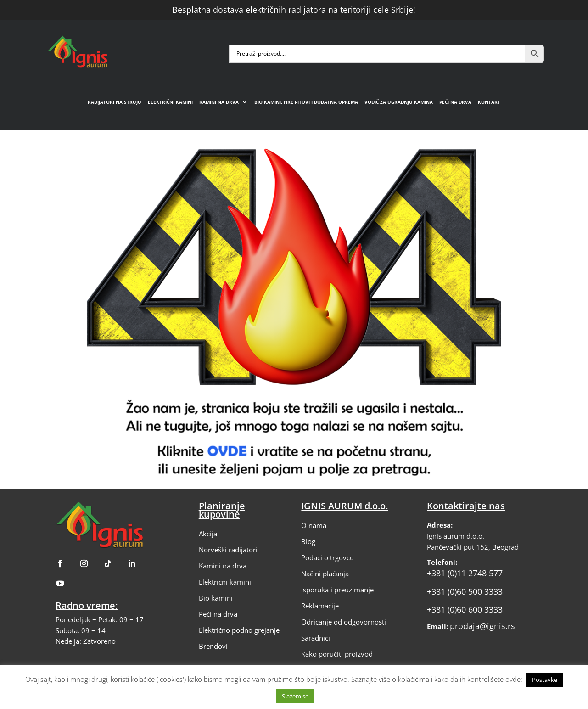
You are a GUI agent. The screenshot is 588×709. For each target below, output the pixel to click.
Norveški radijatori (228, 550)
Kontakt (489, 102)
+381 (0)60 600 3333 (465, 609)
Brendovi (213, 646)
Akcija (208, 534)
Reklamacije (320, 606)
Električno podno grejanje (239, 630)
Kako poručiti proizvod (337, 654)
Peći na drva (455, 102)
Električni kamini (170, 102)
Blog (308, 541)
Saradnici (316, 638)
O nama (314, 525)
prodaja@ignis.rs (482, 626)
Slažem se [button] (295, 696)
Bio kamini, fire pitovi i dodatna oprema (306, 102)
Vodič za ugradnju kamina (399, 102)
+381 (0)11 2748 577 (465, 573)
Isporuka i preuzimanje (337, 590)
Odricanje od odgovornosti (344, 622)
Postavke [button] (545, 680)
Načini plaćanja (325, 574)
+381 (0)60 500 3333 (465, 591)
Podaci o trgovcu (328, 557)
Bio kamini (216, 598)
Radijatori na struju (115, 102)
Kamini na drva (219, 102)
